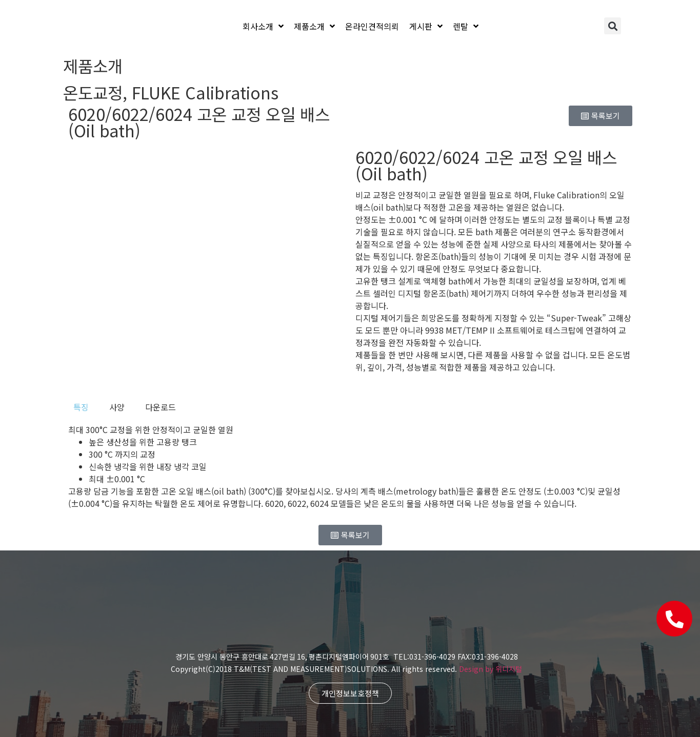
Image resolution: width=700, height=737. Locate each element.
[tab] (81, 407)
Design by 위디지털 (491, 669)
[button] (613, 26)
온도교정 (93, 92)
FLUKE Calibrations (205, 92)
